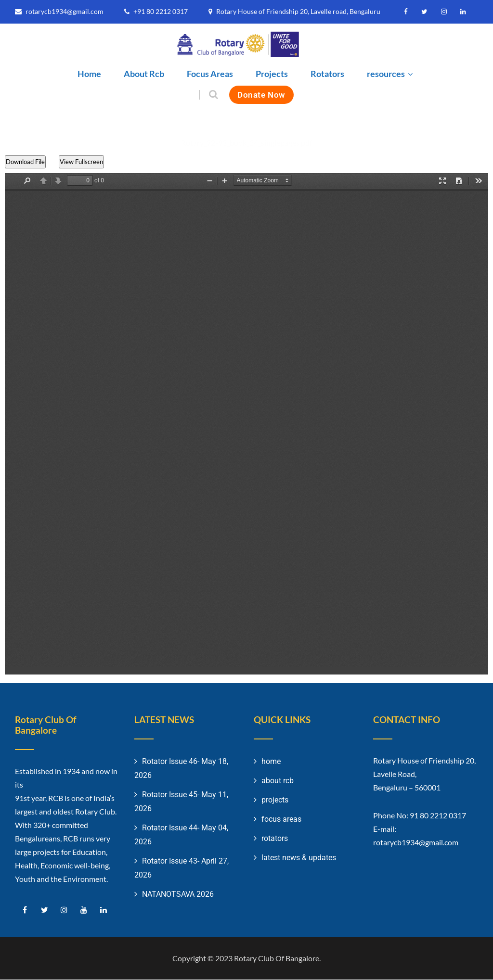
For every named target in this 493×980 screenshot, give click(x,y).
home (271, 762)
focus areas (281, 820)
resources (391, 74)
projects (275, 800)
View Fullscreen (84, 162)
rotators (275, 839)
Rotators (327, 74)
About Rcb (144, 74)
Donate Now (261, 94)
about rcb (278, 781)
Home (89, 74)
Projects (272, 74)
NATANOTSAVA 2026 (178, 895)
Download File (25, 162)
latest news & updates (299, 858)
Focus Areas (210, 74)
